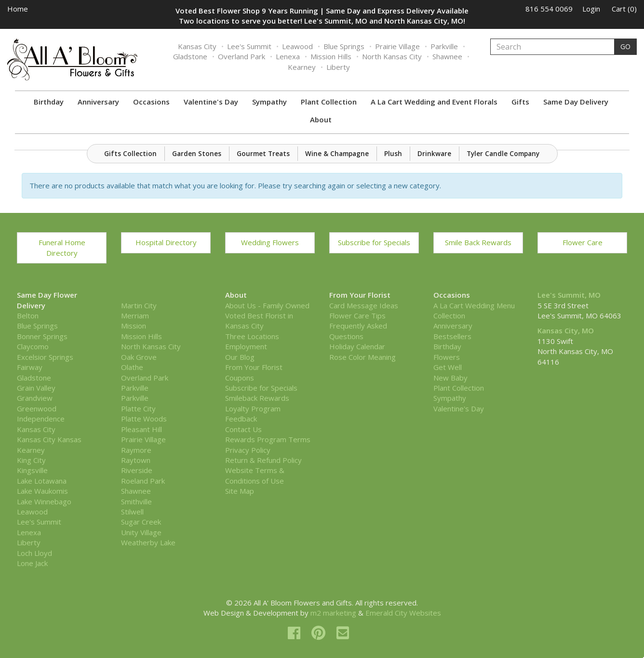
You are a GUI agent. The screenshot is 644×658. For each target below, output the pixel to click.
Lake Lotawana (42, 481)
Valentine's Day (211, 102)
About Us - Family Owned (267, 305)
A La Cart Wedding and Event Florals (434, 102)
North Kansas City (392, 56)
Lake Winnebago (44, 501)
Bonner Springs (42, 336)
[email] (343, 633)
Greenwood (37, 408)
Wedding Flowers (270, 242)
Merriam (135, 316)
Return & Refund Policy (263, 460)
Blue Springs (344, 46)
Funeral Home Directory (62, 247)
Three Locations (252, 336)
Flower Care (583, 242)
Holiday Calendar (357, 346)
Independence (41, 419)
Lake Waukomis (42, 491)
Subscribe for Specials (374, 242)
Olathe (132, 367)
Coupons (240, 378)
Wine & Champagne (337, 154)
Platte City (138, 408)
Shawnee (447, 56)
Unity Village (141, 532)
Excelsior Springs (45, 357)
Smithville (136, 501)
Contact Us (243, 429)
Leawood (297, 46)
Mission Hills (331, 56)
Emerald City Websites (403, 613)
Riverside (137, 470)
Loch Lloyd (34, 553)
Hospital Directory (166, 242)
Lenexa (288, 56)
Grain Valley (36, 388)
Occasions (151, 102)
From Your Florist (254, 367)
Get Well (448, 367)
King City (31, 460)
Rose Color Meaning (362, 357)
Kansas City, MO (566, 330)
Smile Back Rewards (478, 242)
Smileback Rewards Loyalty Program (257, 403)
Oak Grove (139, 357)
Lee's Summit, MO (569, 295)
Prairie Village (397, 46)
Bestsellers (452, 336)
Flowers (447, 357)
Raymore (136, 450)
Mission (134, 326)
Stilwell (132, 512)
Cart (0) (624, 9)
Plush (393, 154)
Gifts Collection (130, 154)
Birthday (49, 102)
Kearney (302, 67)
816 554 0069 (549, 9)
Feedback (241, 419)
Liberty (338, 67)
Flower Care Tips (357, 316)
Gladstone (190, 56)
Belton (28, 316)
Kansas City (197, 46)
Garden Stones (197, 154)
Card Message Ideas (364, 305)
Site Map (240, 491)
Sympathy (269, 102)
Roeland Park (143, 481)
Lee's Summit (249, 46)
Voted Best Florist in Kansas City (259, 321)
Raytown (136, 460)
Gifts (520, 102)
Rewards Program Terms (268, 439)
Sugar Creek (141, 522)
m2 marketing (333, 613)
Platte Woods (144, 419)
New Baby (450, 378)
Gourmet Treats (263, 154)
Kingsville (32, 470)
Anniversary (98, 102)
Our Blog (240, 357)
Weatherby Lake (148, 542)
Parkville (444, 46)
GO (625, 46)
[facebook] (296, 633)
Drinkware (434, 154)
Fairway (30, 367)
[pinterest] (320, 633)
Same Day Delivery (576, 102)
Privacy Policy (248, 450)
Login (591, 9)
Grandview (35, 398)
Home (18, 9)
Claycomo (33, 346)
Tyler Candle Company (503, 154)
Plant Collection (329, 102)
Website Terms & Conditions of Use (255, 475)
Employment (246, 346)
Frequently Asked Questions (358, 331)
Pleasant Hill (141, 429)
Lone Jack (32, 563)
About (321, 119)
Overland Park (241, 56)
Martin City (139, 305)
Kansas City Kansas (49, 439)
